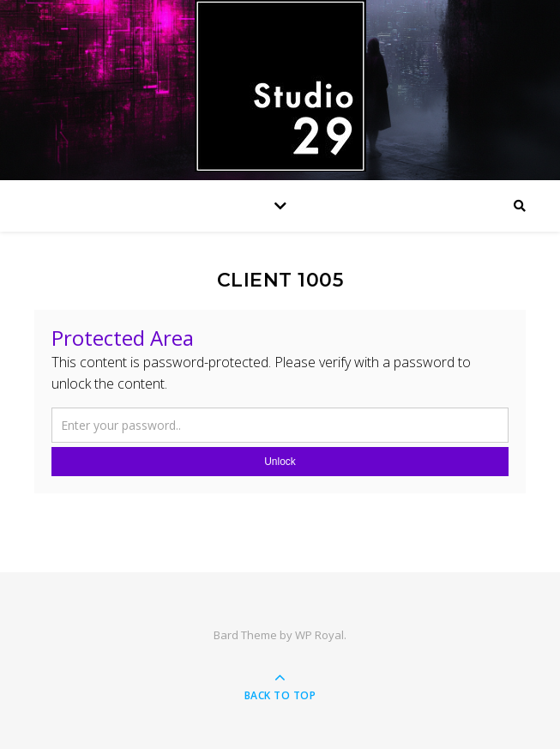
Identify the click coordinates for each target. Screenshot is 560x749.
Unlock (280, 462)
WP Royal (319, 635)
